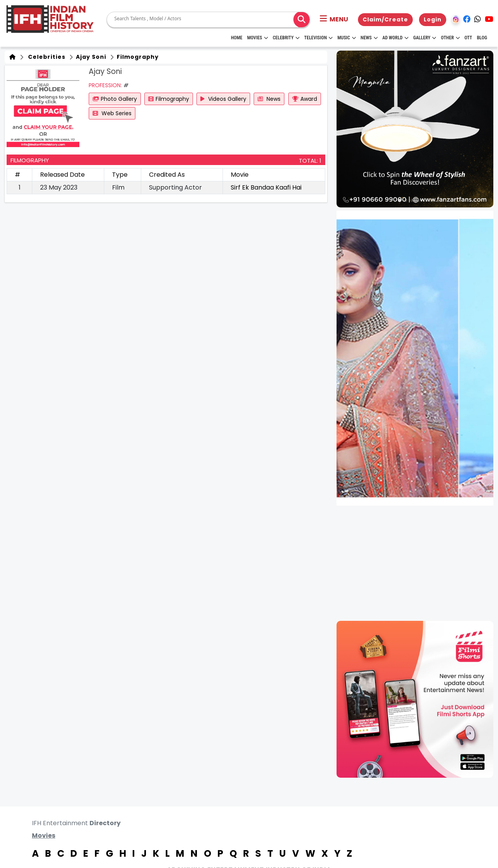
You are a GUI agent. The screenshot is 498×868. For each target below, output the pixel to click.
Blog (482, 38)
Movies (258, 38)
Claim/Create (385, 19)
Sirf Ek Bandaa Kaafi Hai (266, 187)
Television (318, 38)
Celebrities (45, 57)
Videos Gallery (223, 99)
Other (450, 38)
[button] (334, 19)
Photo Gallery (115, 99)
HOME (237, 38)
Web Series (112, 113)
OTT (468, 38)
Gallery (425, 38)
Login (433, 19)
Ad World (395, 38)
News (369, 38)
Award (305, 99)
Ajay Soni (90, 57)
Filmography (137, 57)
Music (346, 38)
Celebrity (286, 38)
